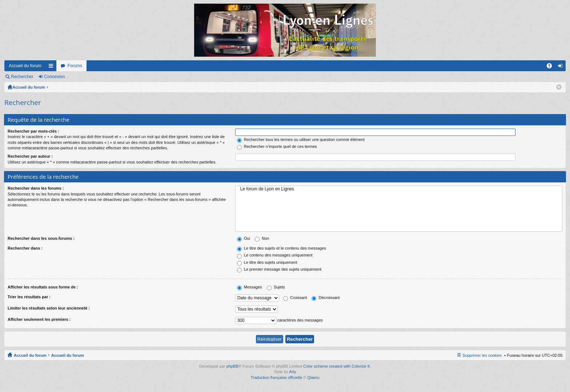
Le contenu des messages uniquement (275, 255)
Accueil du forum (25, 66)
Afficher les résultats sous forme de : (43, 287)
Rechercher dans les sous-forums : (41, 238)
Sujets (276, 287)
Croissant (295, 298)
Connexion (54, 77)
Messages (250, 287)
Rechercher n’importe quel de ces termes (277, 146)
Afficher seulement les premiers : (39, 319)
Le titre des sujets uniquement (267, 262)
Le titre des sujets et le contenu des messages (282, 248)
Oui (244, 238)
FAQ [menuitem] (552, 67)
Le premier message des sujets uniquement (279, 269)
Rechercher (22, 77)
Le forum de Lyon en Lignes (399, 189)
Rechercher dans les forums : (36, 188)
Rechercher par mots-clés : (33, 131)
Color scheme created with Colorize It (336, 366)
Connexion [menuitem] (562, 67)
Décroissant (326, 298)
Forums (75, 66)
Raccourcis (52, 67)
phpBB (232, 366)
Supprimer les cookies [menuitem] (482, 355)
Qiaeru (314, 377)
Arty (293, 372)
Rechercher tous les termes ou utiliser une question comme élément (301, 140)
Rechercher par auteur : (30, 156)
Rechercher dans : (25, 248)
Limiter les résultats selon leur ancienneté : (49, 308)
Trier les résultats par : (29, 297)
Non (262, 238)
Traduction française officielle (276, 377)
